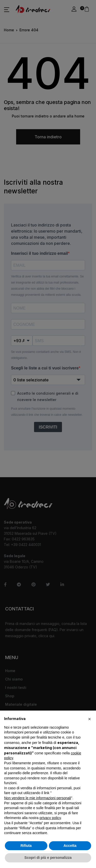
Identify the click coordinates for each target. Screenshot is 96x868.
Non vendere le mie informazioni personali (38, 798)
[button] (89, 719)
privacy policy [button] (50, 818)
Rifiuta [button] (26, 846)
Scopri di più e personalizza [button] (48, 858)
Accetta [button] (70, 846)
